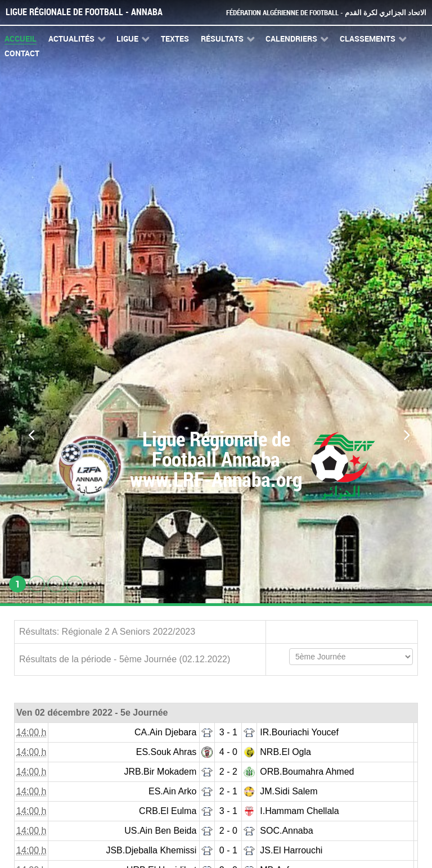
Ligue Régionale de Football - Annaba (84, 12)
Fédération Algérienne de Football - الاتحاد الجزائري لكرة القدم (326, 13)
